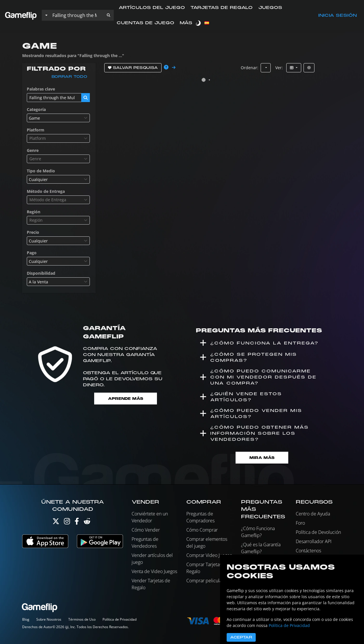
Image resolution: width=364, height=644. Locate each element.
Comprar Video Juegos (209, 555)
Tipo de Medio (41, 171)
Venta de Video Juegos (154, 571)
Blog (26, 619)
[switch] (199, 23)
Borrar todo (69, 77)
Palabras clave (41, 89)
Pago (32, 253)
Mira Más (262, 458)
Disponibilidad (41, 273)
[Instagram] (67, 522)
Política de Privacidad (120, 619)
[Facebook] (77, 522)
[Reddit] (87, 522)
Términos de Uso (82, 619)
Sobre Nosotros (49, 619)
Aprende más (126, 399)
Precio (33, 232)
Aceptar (241, 637)
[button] (109, 15)
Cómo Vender (146, 530)
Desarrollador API (314, 541)
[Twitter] (56, 522)
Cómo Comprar (202, 530)
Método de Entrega (46, 191)
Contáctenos (308, 551)
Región (34, 212)
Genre (33, 150)
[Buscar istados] (77, 15)
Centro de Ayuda (313, 514)
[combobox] (58, 118)
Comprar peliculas (205, 581)
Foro (300, 523)
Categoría (36, 109)
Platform (36, 130)
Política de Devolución (318, 532)
